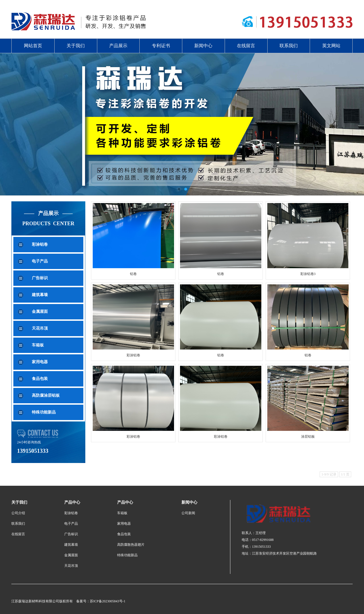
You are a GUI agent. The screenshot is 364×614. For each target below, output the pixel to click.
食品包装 (40, 379)
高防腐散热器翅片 (131, 545)
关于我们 (76, 46)
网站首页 (33, 46)
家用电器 (40, 362)
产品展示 (118, 46)
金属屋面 (40, 312)
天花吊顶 (40, 328)
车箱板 (38, 345)
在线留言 (246, 46)
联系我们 (289, 46)
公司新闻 (188, 513)
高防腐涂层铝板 (46, 395)
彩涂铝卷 (40, 244)
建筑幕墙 (40, 295)
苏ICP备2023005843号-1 (108, 601)
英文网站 (331, 46)
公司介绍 (18, 513)
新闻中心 (203, 46)
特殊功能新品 (44, 412)
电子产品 (40, 261)
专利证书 (161, 46)
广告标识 (40, 278)
